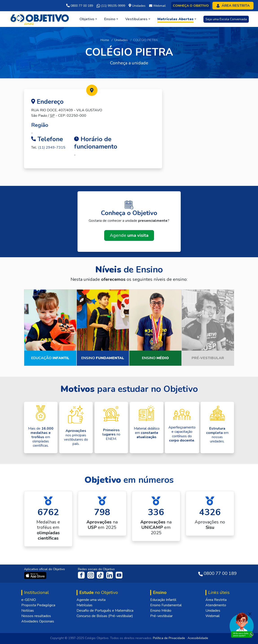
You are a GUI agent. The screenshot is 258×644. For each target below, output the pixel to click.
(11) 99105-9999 (111, 6)
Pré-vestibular (161, 616)
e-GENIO (29, 600)
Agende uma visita (91, 600)
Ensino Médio (161, 611)
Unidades (121, 40)
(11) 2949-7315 (52, 147)
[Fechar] (250, 614)
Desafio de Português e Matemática (105, 611)
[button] (88, 19)
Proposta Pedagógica (38, 605)
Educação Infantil (163, 600)
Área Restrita (216, 600)
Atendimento (216, 605)
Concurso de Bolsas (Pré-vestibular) (105, 616)
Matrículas (85, 605)
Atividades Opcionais (38, 621)
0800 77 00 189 (80, 6)
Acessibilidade (198, 638)
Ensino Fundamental (166, 605)
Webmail (213, 616)
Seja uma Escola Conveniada (226, 19)
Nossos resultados (36, 616)
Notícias (28, 611)
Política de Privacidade (169, 638)
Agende (129, 235)
